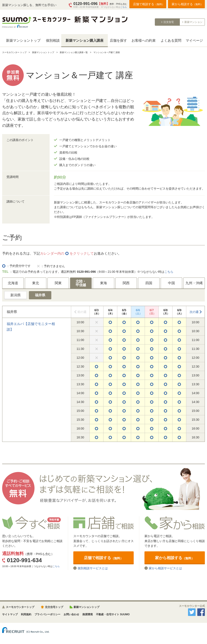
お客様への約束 (144, 40)
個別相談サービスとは (93, 568)
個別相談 (53, 40)
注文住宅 (169, 22)
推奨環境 (88, 614)
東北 (36, 283)
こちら (124, 7)
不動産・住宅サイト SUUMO (113, 614)
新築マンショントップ (23, 40)
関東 (58, 283)
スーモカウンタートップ (20, 607)
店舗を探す (118, 40)
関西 (126, 283)
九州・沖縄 (194, 283)
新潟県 (16, 295)
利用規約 (26, 614)
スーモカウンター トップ (14, 52)
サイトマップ (10, 614)
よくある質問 (171, 40)
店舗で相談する (149, 4)
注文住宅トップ (54, 607)
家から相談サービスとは (165, 568)
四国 (149, 283)
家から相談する (187, 4)
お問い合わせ (71, 614)
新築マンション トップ (43, 52)
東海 (103, 283)
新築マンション (193, 22)
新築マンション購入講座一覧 (74, 52)
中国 (171, 283)
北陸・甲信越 (81, 283)
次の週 (194, 312)
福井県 (40, 295)
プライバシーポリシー (47, 614)
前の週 (82, 312)
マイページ (194, 40)
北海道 (13, 283)
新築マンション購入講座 (85, 40)
